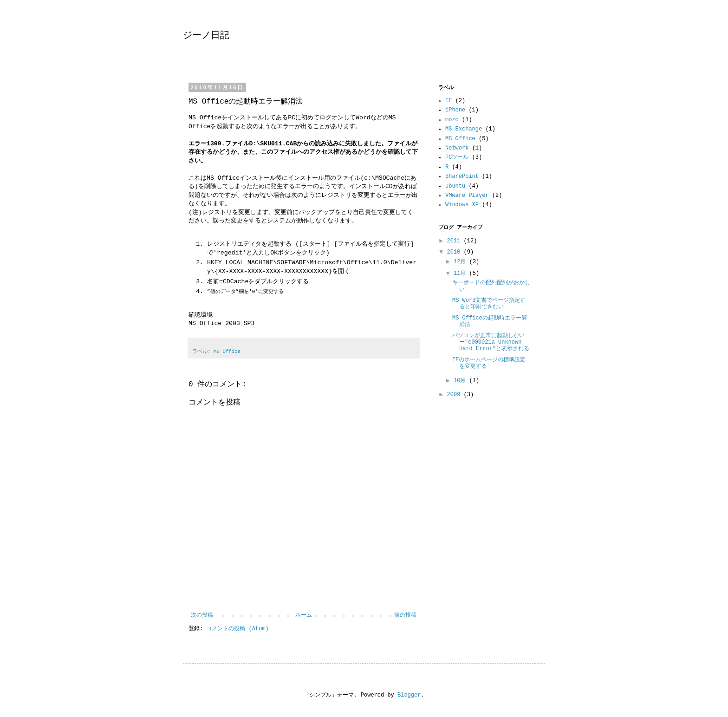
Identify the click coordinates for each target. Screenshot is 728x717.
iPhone (455, 110)
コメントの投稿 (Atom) (237, 629)
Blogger (409, 695)
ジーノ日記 (206, 36)
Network (457, 148)
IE (448, 101)
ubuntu (455, 186)
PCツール (457, 157)
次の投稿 (202, 615)
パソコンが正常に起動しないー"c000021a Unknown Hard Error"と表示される (491, 342)
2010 (455, 252)
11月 (461, 274)
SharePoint (462, 176)
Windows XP (462, 205)
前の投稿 (405, 615)
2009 (455, 395)
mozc (452, 120)
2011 (455, 241)
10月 (461, 381)
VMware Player (467, 196)
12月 (461, 262)
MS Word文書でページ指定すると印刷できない (489, 304)
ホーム (304, 615)
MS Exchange (464, 129)
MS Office (227, 352)
